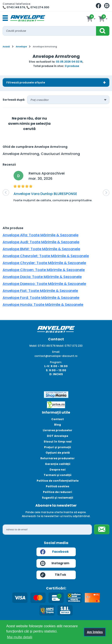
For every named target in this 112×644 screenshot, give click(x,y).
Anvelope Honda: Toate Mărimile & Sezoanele (43, 305)
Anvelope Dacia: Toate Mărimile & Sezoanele (42, 277)
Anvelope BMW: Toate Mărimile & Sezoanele (41, 249)
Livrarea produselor (58, 430)
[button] (6, 193)
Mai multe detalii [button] (20, 637)
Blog (58, 425)
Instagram (55, 563)
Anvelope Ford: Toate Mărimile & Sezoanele (41, 298)
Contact (58, 419)
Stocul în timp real (58, 442)
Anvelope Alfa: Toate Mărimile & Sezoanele (40, 235)
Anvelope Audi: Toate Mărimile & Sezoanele (41, 242)
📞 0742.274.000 (38, 7)
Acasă (6, 47)
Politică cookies (58, 486)
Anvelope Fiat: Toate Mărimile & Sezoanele (40, 291)
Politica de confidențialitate (58, 481)
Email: (56, 352)
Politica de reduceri (58, 492)
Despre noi (58, 470)
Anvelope (21, 47)
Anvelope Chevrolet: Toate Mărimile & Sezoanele (46, 256)
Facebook (54, 552)
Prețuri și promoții (58, 447)
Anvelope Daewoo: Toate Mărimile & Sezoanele (44, 284)
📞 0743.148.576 (14, 7)
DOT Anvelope (58, 436)
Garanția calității (58, 464)
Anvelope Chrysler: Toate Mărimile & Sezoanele (44, 263)
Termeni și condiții (58, 475)
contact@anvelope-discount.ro (56, 356)
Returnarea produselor (58, 458)
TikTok (53, 575)
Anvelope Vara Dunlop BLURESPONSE (45, 194)
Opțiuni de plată (58, 453)
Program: (56, 362)
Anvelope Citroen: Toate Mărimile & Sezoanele (44, 270)
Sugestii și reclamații (58, 498)
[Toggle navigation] (5, 18)
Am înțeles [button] (95, 632)
